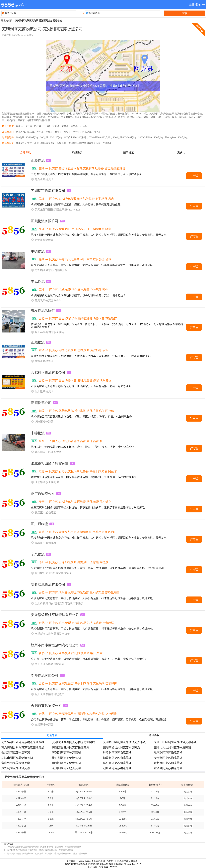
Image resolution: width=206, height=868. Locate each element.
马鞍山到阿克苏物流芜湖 (17, 758)
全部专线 (25, 152)
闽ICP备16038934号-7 (129, 864)
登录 (198, 4)
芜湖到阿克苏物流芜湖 (66, 752)
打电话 (194, 176)
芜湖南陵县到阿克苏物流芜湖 (121, 747)
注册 (191, 4)
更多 (180, 152)
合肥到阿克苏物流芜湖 (16, 752)
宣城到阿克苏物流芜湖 (168, 768)
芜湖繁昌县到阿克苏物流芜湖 (71, 747)
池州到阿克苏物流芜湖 (117, 768)
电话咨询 (188, 792)
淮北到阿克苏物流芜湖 (66, 758)
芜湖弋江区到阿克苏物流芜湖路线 (74, 742)
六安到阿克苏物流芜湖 (16, 768)
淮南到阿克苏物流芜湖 (168, 752)
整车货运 (128, 152)
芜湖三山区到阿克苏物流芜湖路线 (175, 742)
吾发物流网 (7, 21)
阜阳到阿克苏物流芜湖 (117, 763)
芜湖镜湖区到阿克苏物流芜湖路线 (23, 742)
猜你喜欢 (154, 735)
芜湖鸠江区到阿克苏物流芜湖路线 (124, 742)
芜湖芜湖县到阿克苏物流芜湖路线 (23, 747)
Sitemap (114, 867)
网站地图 (103, 867)
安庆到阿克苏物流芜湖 (168, 758)
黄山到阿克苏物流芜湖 (16, 763)
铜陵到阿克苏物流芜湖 (117, 758)
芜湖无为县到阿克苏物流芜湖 (172, 747)
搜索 (184, 13)
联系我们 (92, 867)
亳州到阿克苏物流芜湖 (66, 768)
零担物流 (77, 152)
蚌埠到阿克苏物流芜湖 (117, 752)
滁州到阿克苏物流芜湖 (66, 763)
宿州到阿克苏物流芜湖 (168, 763)
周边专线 (52, 735)
